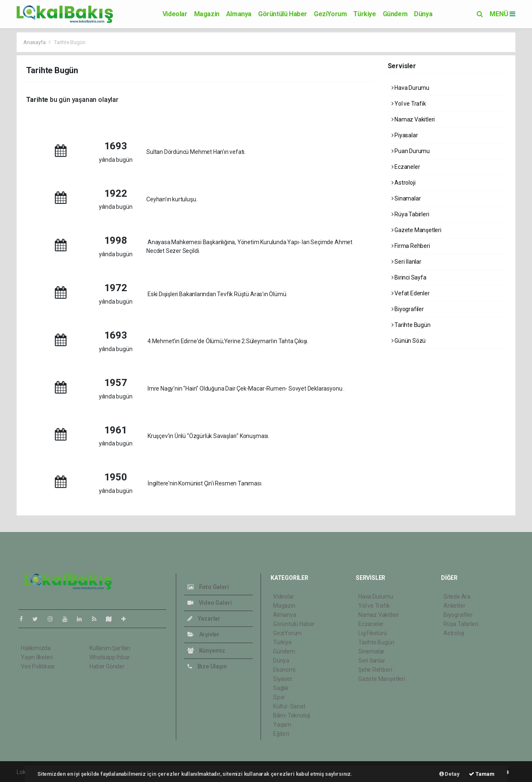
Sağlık (281, 688)
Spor (279, 697)
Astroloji (404, 183)
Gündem (395, 14)
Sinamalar (406, 198)
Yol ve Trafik (409, 104)
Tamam (482, 774)
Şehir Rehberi (375, 670)
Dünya (423, 14)
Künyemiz (206, 651)
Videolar (175, 14)
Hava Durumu (411, 88)
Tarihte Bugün (70, 42)
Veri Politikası (38, 666)
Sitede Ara (457, 596)
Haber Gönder (107, 666)
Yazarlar (204, 619)
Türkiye (365, 14)
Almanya (239, 14)
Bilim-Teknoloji (292, 715)
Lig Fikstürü (373, 633)
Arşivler (203, 634)
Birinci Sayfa (409, 277)
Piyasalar (405, 135)
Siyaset (283, 679)
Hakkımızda (36, 648)
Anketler (454, 606)
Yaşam (282, 725)
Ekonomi (284, 670)
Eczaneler (406, 167)
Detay (449, 774)
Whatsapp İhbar (110, 657)
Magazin (207, 14)
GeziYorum (330, 14)
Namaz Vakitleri (413, 119)
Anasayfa (35, 42)
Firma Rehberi (411, 246)
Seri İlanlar (406, 262)
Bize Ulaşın (207, 666)
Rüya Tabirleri (410, 214)
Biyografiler (408, 309)
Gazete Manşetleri (416, 230)
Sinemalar (371, 651)
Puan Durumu (411, 151)
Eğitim (281, 734)
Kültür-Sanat (289, 706)
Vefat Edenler (411, 293)
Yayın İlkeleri (37, 657)
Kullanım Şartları (110, 648)
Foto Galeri (208, 587)
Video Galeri (209, 603)
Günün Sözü (409, 341)
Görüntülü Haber (283, 14)
